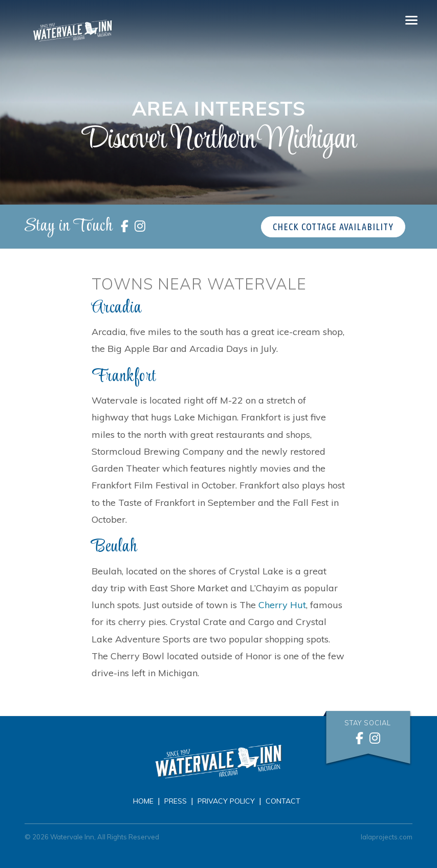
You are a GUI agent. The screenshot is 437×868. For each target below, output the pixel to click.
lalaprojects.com (387, 837)
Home (143, 801)
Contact (283, 801)
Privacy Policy (226, 801)
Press (176, 801)
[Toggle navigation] (411, 20)
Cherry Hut (282, 605)
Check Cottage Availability (333, 227)
